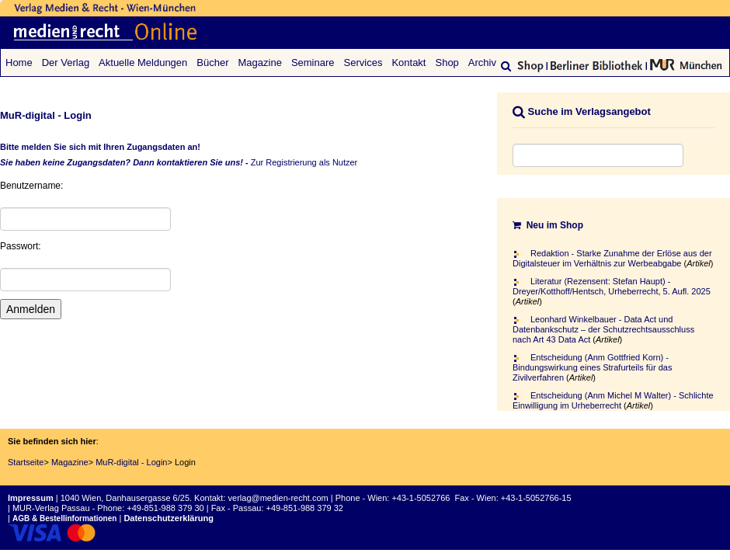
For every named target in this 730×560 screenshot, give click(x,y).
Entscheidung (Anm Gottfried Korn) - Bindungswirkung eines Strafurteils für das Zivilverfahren (592, 367)
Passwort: (21, 246)
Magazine (260, 63)
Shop (447, 63)
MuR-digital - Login (131, 462)
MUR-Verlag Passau (51, 508)
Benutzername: (31, 186)
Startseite (26, 462)
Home (19, 63)
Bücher (212, 63)
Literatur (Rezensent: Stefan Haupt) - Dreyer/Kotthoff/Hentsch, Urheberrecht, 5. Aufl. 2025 (612, 286)
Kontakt (408, 63)
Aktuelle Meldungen (143, 63)
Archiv (482, 63)
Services (363, 63)
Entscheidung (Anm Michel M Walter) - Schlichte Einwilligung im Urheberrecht (613, 400)
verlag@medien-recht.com (278, 498)
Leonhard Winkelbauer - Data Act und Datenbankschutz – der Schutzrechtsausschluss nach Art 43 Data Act (603, 329)
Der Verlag (66, 63)
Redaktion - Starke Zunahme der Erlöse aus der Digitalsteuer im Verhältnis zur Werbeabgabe (612, 258)
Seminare (313, 63)
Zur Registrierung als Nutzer (304, 162)
